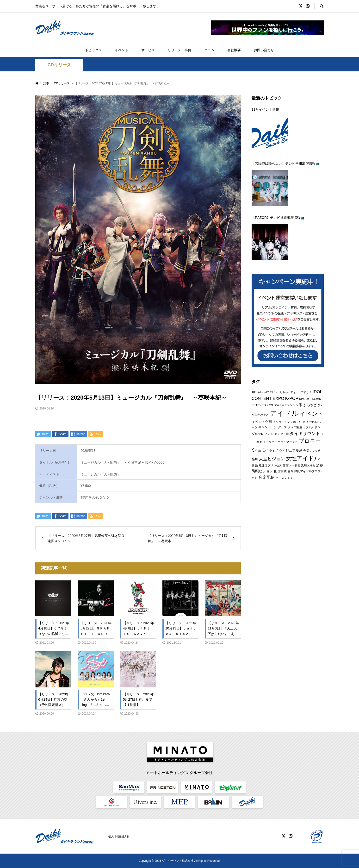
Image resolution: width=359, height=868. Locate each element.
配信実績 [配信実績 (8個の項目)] (280, 471)
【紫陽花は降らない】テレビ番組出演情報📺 (286, 164)
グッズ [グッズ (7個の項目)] (282, 427)
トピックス (93, 50)
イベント (122, 50)
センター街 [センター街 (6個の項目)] (282, 434)
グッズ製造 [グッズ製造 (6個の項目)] (295, 427)
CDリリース (59, 65)
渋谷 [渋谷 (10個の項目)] (320, 465)
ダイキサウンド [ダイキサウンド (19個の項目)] (305, 433)
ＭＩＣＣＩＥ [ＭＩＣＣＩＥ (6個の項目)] (284, 478)
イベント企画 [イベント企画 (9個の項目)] (262, 422)
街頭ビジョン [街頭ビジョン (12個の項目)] (262, 471)
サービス (148, 50)
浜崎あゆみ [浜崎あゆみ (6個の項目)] (308, 465)
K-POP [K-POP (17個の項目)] (292, 398)
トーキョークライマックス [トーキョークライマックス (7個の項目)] (280, 442)
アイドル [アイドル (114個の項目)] (284, 413)
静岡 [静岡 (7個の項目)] (291, 471)
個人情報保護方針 (119, 837)
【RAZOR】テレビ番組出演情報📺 (278, 218)
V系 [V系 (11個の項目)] (299, 405)
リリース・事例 (179, 50)
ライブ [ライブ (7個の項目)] (273, 451)
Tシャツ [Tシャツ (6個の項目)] (290, 405)
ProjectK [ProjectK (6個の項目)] (316, 399)
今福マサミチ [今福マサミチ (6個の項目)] (312, 450)
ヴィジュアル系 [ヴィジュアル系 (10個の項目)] (291, 450)
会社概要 (234, 50)
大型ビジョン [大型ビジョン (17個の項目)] (272, 459)
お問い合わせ (264, 50)
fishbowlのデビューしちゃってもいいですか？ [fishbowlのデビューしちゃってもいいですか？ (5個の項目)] (285, 392)
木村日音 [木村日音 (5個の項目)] (295, 465)
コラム (209, 50)
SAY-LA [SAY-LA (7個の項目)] (279, 405)
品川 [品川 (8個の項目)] (255, 459)
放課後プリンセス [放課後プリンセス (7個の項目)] (270, 465)
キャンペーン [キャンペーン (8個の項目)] (268, 427)
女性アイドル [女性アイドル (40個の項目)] (303, 458)
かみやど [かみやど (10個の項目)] (310, 405)
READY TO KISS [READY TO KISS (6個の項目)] (262, 405)
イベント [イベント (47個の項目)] (312, 414)
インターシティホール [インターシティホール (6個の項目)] (287, 422)
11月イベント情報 (265, 109)
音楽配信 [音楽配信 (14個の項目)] (266, 477)
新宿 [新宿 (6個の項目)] (286, 465)
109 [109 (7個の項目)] (254, 392)
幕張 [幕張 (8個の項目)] (255, 465)
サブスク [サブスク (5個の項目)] (308, 427)
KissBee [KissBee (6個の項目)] (304, 399)
